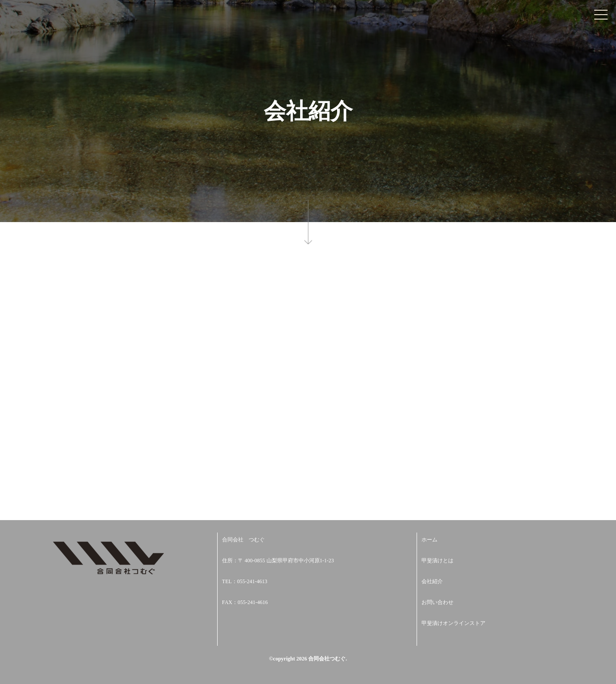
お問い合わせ (437, 602)
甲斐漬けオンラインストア (453, 623)
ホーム (429, 540)
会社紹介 (432, 581)
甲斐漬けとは (437, 561)
